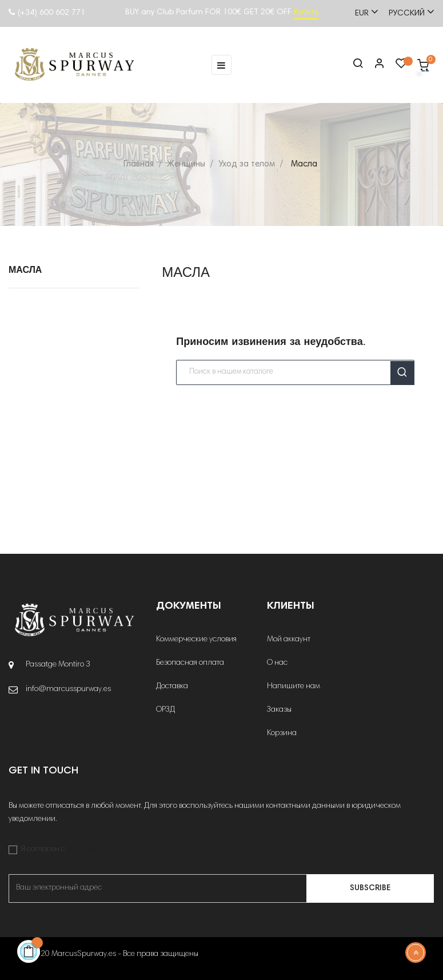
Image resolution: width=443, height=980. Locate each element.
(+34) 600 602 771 (47, 13)
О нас (277, 663)
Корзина (282, 733)
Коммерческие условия (196, 640)
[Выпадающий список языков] (406, 13)
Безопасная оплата (190, 663)
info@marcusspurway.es (68, 689)
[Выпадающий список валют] (362, 13)
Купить (306, 13)
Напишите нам (294, 687)
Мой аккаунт (289, 640)
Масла (25, 271)
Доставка (172, 687)
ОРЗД (165, 710)
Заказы (279, 710)
